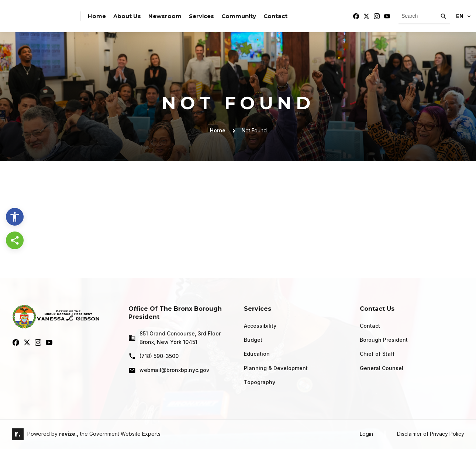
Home (97, 16)
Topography (260, 382)
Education (257, 354)
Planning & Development (276, 368)
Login (366, 434)
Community (239, 16)
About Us (127, 16)
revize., (69, 434)
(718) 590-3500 (154, 356)
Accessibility (260, 326)
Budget (253, 340)
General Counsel (382, 368)
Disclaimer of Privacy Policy (431, 434)
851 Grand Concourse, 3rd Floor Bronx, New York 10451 (175, 337)
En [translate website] (463, 16)
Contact (275, 16)
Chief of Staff (377, 354)
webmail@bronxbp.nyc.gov (169, 370)
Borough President (384, 340)
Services (201, 16)
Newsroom (165, 16)
